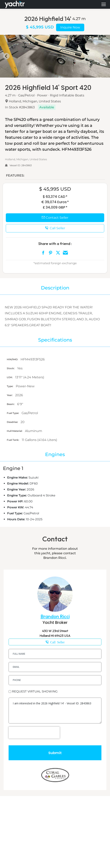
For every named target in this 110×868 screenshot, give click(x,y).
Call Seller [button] (55, 228)
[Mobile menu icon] (104, 4)
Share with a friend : (55, 244)
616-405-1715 (55, 642)
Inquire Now (70, 27)
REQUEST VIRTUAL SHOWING (35, 691)
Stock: (11, 368)
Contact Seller (55, 218)
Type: (10, 386)
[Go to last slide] (6, 56)
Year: (10, 395)
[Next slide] (104, 56)
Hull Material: (15, 431)
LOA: (10, 377)
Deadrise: (13, 422)
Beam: (11, 404)
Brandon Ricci (55, 616)
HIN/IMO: (13, 359)
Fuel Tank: (13, 440)
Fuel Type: (13, 413)
